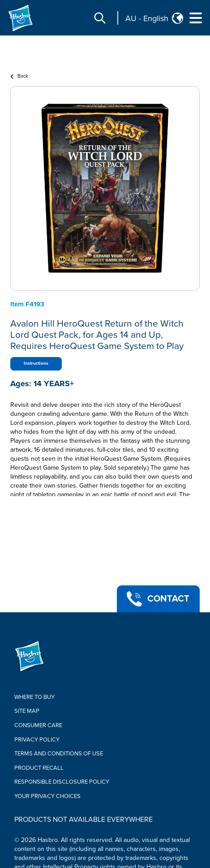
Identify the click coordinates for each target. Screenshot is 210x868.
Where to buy (34, 697)
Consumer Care (38, 725)
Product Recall (39, 768)
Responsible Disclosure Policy (62, 782)
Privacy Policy (37, 740)
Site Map (27, 711)
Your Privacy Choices (47, 796)
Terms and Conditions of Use (59, 754)
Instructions (36, 363)
